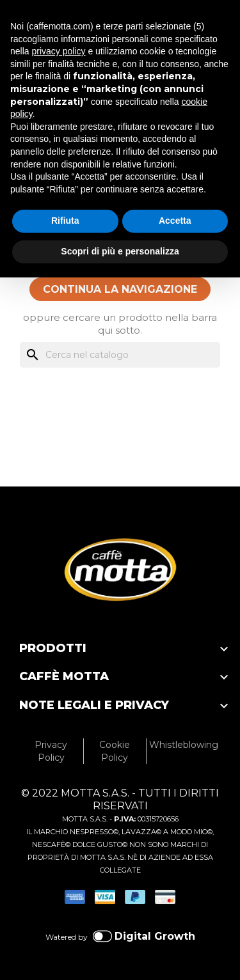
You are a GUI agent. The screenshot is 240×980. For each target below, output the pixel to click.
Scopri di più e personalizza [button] (120, 251)
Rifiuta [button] (65, 221)
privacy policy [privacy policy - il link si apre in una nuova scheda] (58, 51)
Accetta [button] (175, 221)
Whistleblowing (184, 745)
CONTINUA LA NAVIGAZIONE (120, 289)
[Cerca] (120, 355)
